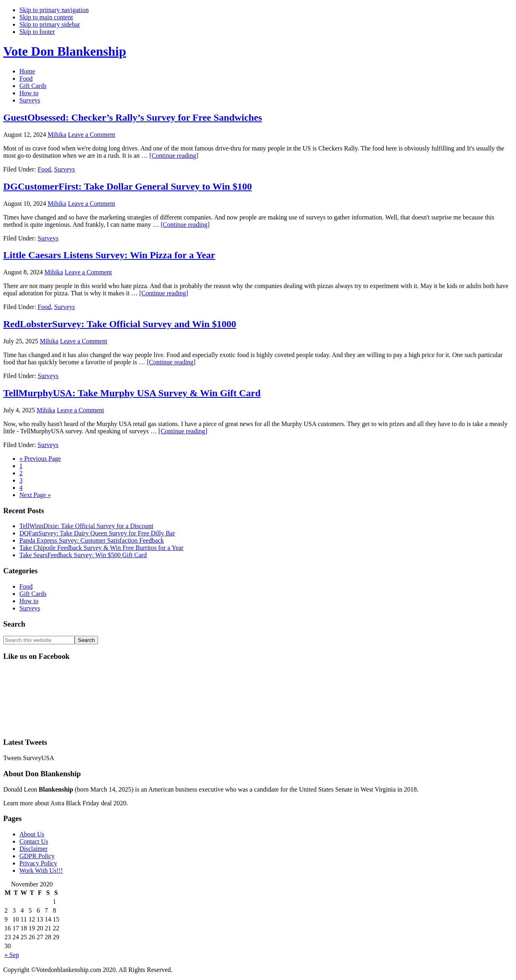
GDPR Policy (37, 856)
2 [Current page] (21, 473)
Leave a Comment (91, 135)
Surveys (64, 169)
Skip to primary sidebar (50, 24)
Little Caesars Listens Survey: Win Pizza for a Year (109, 255)
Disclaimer (33, 849)
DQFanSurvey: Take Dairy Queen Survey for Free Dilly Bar (97, 533)
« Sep (12, 955)
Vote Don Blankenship (65, 51)
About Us (32, 834)
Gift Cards (33, 594)
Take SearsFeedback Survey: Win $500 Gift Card (83, 555)
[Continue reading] (174, 156)
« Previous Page (40, 459)
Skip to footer (37, 32)
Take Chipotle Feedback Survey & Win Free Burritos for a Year (101, 548)
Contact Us (34, 841)
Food (44, 169)
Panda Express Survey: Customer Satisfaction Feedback (92, 540)
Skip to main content (46, 17)
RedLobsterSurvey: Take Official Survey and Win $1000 (120, 324)
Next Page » (35, 495)
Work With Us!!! (41, 870)
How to (29, 601)
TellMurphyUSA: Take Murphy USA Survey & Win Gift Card (132, 393)
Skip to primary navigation (54, 10)
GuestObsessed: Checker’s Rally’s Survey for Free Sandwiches (133, 117)
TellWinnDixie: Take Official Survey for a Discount (86, 526)
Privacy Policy (38, 863)
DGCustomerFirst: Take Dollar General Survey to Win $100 (128, 186)
